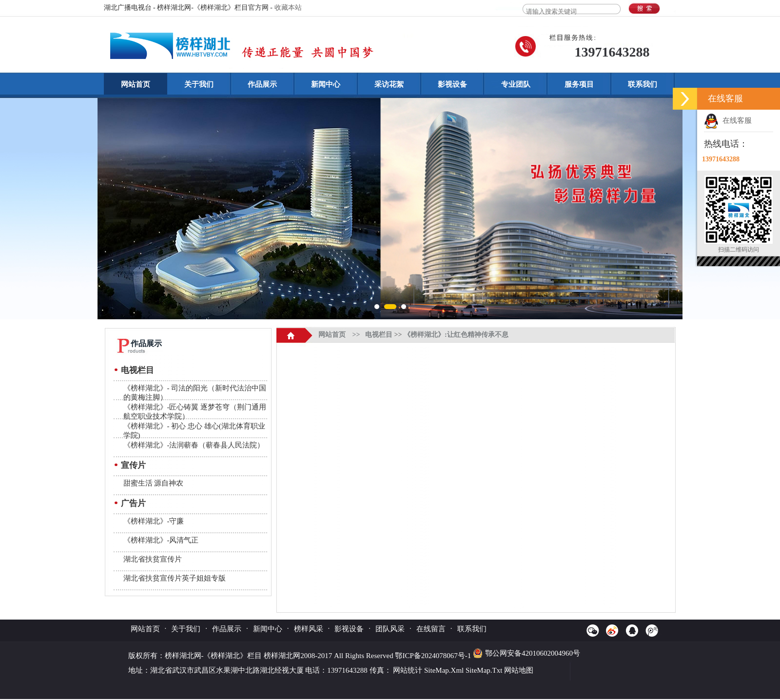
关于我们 (199, 84)
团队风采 (390, 629)
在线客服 (728, 120)
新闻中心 (326, 84)
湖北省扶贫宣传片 (153, 559)
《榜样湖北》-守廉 (154, 521)
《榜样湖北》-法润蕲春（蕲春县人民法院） (194, 445)
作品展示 (262, 84)
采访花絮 (389, 84)
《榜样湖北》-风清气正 (161, 540)
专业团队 (516, 84)
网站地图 (519, 670)
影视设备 (452, 84)
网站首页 (136, 84)
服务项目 (579, 84)
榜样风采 (309, 629)
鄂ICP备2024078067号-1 (434, 656)
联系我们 (643, 84)
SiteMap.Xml (444, 670)
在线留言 (431, 629)
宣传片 (133, 465)
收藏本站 (288, 8)
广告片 (133, 503)
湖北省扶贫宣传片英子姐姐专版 (175, 578)
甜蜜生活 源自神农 (154, 483)
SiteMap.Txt (484, 670)
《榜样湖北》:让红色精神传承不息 (456, 335)
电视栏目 (137, 370)
